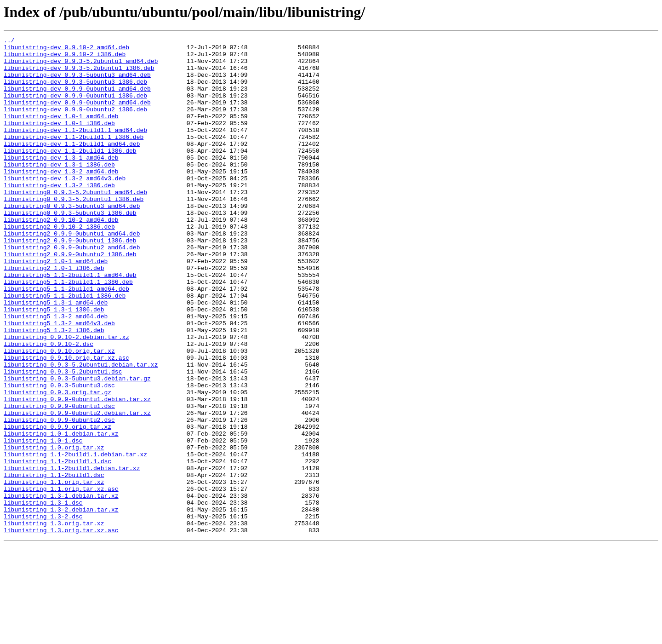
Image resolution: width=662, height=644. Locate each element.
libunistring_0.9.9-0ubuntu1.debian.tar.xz (77, 472)
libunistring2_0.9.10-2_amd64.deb (61, 257)
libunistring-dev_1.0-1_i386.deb (59, 141)
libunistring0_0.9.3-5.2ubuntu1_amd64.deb (75, 224)
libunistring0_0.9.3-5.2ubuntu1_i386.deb (74, 232)
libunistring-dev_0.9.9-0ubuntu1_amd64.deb (77, 99)
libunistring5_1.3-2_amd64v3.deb (59, 381)
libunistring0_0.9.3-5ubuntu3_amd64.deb (72, 240)
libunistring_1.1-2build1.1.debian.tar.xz (75, 538)
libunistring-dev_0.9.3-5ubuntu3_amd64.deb (77, 83)
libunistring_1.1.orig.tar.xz (54, 571)
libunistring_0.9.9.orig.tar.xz (57, 505)
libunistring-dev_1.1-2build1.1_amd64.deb (75, 149)
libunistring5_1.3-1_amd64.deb (56, 356)
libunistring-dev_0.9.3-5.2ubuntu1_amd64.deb (81, 66)
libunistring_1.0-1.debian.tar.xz (61, 513)
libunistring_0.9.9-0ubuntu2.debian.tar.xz (77, 489)
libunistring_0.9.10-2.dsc (49, 406)
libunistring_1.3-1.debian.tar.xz (61, 588)
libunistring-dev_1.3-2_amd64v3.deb (65, 207)
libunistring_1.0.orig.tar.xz (54, 530)
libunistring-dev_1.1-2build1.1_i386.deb (74, 157)
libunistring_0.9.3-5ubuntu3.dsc (59, 455)
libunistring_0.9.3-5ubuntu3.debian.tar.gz (77, 447)
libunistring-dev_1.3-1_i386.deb (59, 190)
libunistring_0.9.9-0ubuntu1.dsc (59, 480)
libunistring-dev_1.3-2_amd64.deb (61, 199)
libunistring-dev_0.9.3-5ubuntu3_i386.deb (75, 91)
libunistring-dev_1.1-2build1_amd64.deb (72, 166)
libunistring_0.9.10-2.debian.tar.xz (66, 397)
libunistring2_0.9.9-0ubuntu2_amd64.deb (72, 290)
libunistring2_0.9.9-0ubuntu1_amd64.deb (72, 273)
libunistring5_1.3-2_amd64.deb (56, 373)
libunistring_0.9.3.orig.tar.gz (57, 464)
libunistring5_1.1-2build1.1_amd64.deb (70, 323)
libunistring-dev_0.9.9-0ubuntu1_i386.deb (75, 108)
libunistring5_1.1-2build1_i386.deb (65, 348)
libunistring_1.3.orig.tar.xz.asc (61, 629)
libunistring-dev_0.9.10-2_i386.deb (65, 58)
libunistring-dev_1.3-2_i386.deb (59, 215)
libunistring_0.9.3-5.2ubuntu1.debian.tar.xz (81, 431)
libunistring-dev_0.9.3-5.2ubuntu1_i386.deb (79, 75)
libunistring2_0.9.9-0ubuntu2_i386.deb (70, 298)
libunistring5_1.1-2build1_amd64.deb (66, 339)
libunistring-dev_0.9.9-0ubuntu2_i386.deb (75, 124)
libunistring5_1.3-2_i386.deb (54, 389)
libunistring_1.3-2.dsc (43, 613)
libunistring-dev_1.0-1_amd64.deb (61, 132)
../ (9, 41)
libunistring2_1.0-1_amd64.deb (56, 306)
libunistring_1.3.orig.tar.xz (54, 621)
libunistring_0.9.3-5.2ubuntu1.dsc (63, 439)
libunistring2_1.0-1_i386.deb (54, 315)
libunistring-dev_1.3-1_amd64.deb (61, 182)
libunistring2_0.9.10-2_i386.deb (59, 265)
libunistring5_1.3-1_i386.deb (54, 364)
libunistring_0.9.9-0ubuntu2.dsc (59, 497)
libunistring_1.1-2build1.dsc (54, 563)
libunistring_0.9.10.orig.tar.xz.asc (66, 422)
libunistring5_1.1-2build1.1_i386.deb (68, 331)
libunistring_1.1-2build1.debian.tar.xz (72, 555)
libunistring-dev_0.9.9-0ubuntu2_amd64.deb (77, 116)
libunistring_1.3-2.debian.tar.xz (61, 604)
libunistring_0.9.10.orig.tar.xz (59, 414)
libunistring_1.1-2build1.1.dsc (57, 546)
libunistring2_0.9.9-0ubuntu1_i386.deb (70, 282)
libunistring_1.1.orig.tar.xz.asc (61, 580)
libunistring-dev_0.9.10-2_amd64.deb (66, 50)
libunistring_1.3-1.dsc (43, 596)
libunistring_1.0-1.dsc (43, 522)
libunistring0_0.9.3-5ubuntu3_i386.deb (70, 248)
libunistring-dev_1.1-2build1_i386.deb (70, 174)
